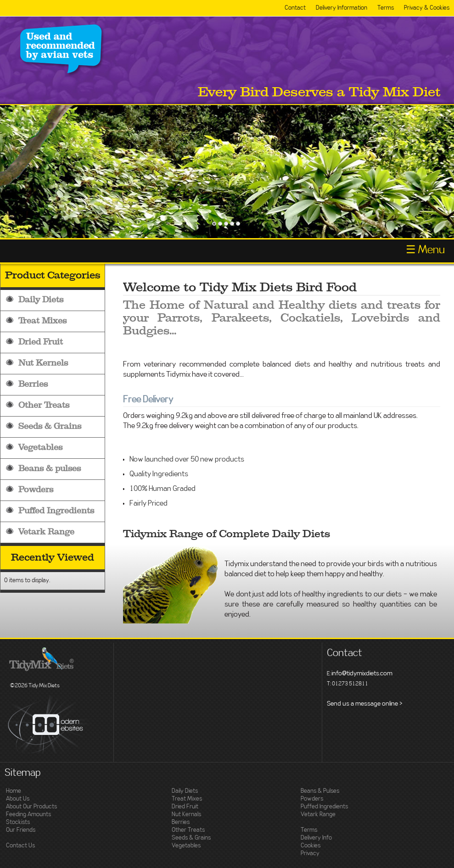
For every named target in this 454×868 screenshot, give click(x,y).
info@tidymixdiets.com (362, 673)
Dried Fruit (41, 342)
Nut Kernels (43, 363)
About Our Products (31, 807)
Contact (295, 8)
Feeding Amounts (28, 815)
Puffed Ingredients (56, 511)
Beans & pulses (50, 469)
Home (14, 791)
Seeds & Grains (50, 426)
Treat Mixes (42, 321)
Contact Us (20, 846)
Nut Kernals (186, 815)
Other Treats (44, 405)
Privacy (310, 854)
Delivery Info (316, 838)
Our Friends (21, 830)
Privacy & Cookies (427, 8)
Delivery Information (342, 8)
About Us (18, 799)
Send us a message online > (365, 704)
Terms (386, 8)
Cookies (311, 846)
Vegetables (40, 448)
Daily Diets (41, 300)
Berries (33, 384)
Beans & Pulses (320, 791)
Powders (36, 490)
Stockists (18, 822)
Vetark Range (46, 532)
